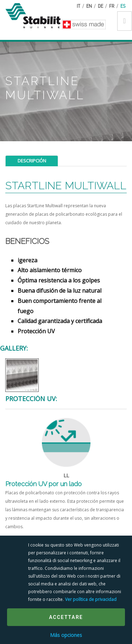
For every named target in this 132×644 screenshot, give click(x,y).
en (89, 6)
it (78, 6)
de (100, 6)
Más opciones (66, 635)
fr (112, 6)
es (123, 6)
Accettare (66, 617)
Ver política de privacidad (91, 599)
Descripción (32, 161)
